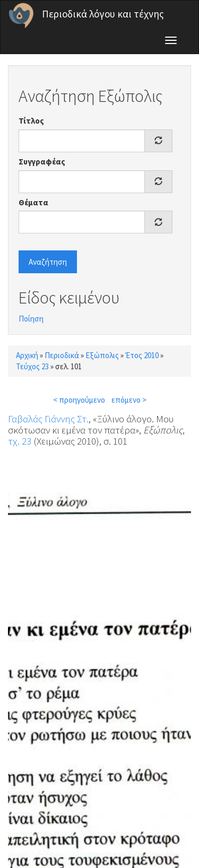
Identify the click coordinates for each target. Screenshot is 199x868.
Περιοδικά (62, 355)
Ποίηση (31, 319)
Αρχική (27, 355)
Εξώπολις (102, 355)
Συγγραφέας (42, 162)
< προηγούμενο (79, 400)
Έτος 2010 (142, 355)
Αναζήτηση (48, 262)
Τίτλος (31, 121)
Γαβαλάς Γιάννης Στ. (48, 419)
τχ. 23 (20, 441)
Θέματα (33, 202)
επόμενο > (129, 400)
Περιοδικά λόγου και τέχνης (103, 14)
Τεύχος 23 (32, 366)
